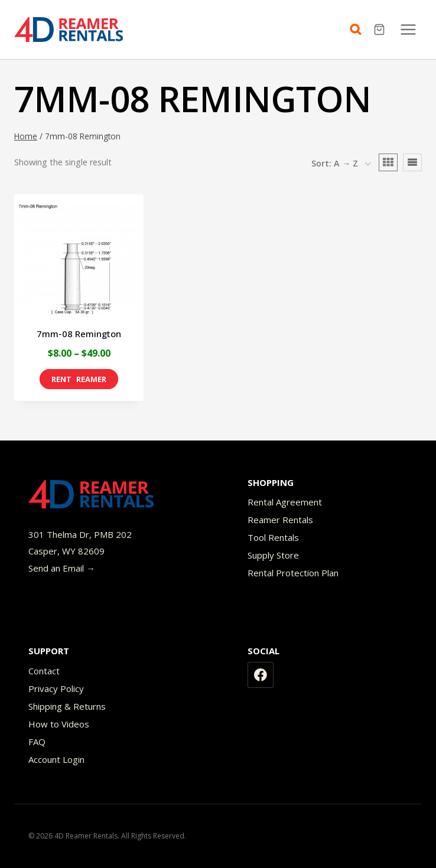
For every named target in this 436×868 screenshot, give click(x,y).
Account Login (56, 759)
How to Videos (59, 724)
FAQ (37, 742)
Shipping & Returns (67, 706)
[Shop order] (341, 164)
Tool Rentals (273, 537)
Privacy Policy (56, 688)
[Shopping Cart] (381, 30)
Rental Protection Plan (293, 573)
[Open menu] (408, 29)
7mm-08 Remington (79, 334)
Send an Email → (62, 568)
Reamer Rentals (280, 520)
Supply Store (273, 555)
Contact (44, 671)
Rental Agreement (285, 502)
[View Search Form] (359, 30)
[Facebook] (261, 675)
